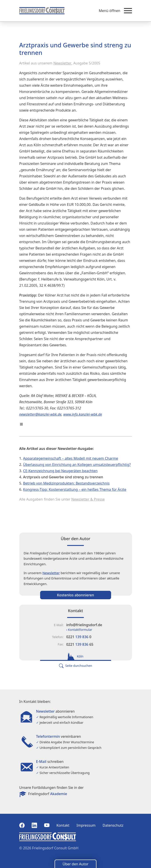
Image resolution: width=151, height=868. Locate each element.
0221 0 (79, 637)
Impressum (86, 825)
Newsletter (62, 63)
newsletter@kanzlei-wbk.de (40, 414)
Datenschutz (113, 825)
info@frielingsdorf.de (84, 625)
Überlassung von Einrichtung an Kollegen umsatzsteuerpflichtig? (77, 465)
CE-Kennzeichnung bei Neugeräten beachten (60, 471)
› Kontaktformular (79, 630)
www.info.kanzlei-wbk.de (83, 414)
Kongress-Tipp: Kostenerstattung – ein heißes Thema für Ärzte (75, 489)
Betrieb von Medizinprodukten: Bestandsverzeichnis (66, 483)
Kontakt (63, 825)
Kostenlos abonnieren (75, 595)
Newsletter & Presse (88, 499)
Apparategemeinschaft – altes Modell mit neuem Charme (71, 458)
